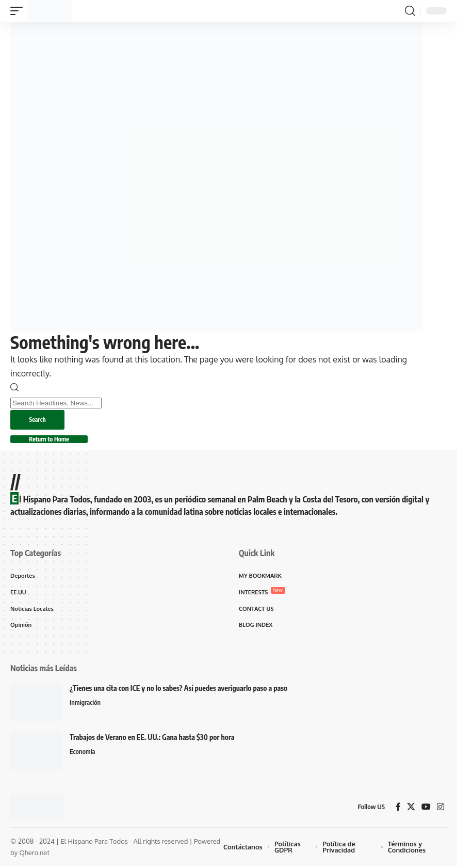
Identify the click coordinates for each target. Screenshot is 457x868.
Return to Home (51, 441)
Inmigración (85, 705)
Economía (83, 754)
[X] (411, 808)
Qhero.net (34, 855)
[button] (19, 11)
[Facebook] (398, 808)
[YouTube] (426, 808)
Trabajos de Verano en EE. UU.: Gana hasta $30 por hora (152, 739)
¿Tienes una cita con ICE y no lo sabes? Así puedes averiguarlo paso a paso (178, 690)
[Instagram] (440, 808)
